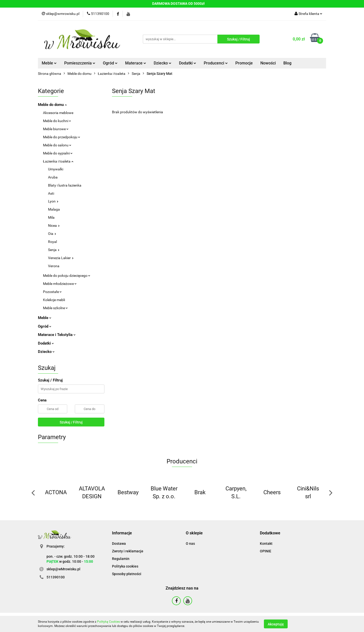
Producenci (216, 63)
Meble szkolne (55, 308)
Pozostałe (52, 292)
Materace (136, 63)
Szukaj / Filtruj (71, 422)
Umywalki (56, 169)
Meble (49, 63)
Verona (54, 266)
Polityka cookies (125, 566)
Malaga (54, 209)
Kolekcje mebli (54, 300)
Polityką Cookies (108, 622)
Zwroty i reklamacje (128, 551)
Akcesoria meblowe (58, 113)
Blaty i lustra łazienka (65, 185)
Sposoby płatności (127, 574)
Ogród (110, 63)
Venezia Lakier (61, 258)
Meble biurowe (56, 129)
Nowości (268, 63)
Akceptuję (276, 624)
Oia (52, 234)
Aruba (53, 177)
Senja (54, 250)
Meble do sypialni (58, 153)
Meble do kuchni (57, 121)
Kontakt (266, 544)
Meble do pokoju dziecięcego (67, 276)
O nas (190, 544)
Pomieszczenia (80, 63)
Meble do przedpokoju (62, 137)
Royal (52, 242)
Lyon (53, 201)
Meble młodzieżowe (60, 284)
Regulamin (121, 559)
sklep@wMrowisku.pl (63, 569)
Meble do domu (52, 105)
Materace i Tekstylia (57, 335)
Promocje (244, 63)
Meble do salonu (57, 145)
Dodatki (188, 63)
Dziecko (163, 63)
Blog (287, 63)
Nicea (54, 225)
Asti (51, 193)
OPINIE (266, 551)
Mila (51, 217)
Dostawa (119, 544)
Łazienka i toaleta (58, 161)
